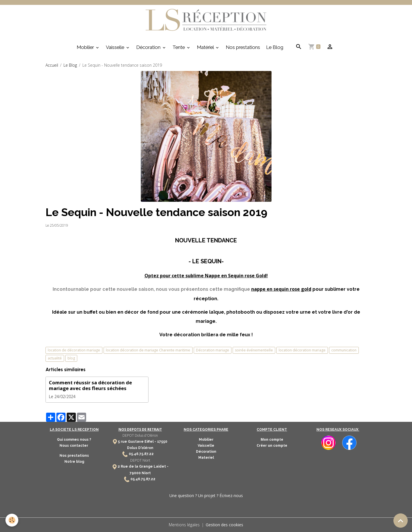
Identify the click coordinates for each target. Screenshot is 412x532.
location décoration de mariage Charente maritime (148, 350)
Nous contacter (74, 446)
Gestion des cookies (224, 525)
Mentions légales (184, 525)
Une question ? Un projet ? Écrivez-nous (206, 496)
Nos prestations (243, 47)
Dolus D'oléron (140, 448)
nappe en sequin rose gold (281, 289)
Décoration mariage (213, 350)
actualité (55, 358)
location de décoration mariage (74, 350)
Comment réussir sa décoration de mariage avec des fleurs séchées (90, 385)
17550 (162, 442)
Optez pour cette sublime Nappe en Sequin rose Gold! (206, 276)
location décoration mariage (302, 350)
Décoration (149, 47)
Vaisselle (116, 47)
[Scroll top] (401, 521)
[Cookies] (12, 520)
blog (71, 358)
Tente (179, 47)
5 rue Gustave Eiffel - (137, 442)
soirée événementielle (254, 350)
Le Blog (275, 47)
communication (344, 350)
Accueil (52, 65)
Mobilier (86, 47)
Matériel (206, 47)
